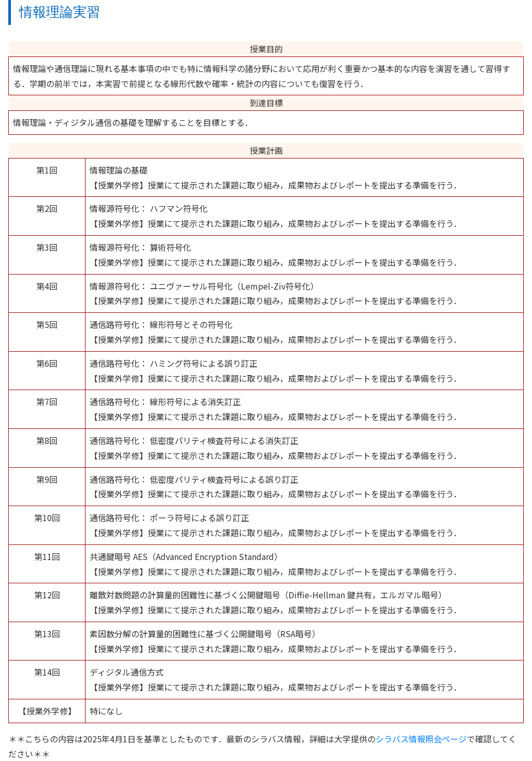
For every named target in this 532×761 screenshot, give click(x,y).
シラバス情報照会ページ (421, 739)
